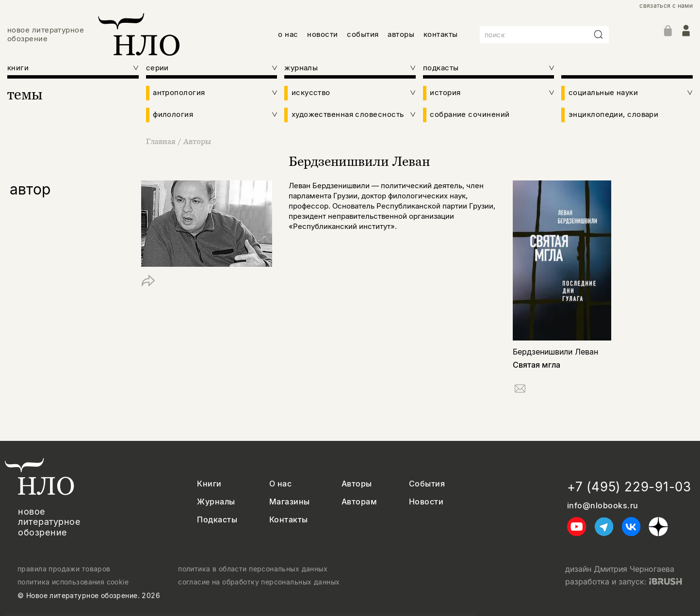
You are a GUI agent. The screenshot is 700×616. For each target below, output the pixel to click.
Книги (209, 484)
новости (322, 34)
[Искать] (599, 34)
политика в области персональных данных (253, 569)
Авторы (197, 141)
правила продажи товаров (64, 569)
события (363, 34)
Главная (162, 141)
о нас (288, 34)
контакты (441, 34)
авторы (401, 34)
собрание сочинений (470, 114)
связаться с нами (666, 6)
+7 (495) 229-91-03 (629, 487)
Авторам (359, 502)
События (427, 484)
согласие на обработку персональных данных (259, 582)
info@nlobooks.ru (603, 506)
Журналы (216, 502)
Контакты (289, 520)
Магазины (290, 502)
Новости (426, 502)
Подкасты (217, 520)
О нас (280, 484)
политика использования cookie (73, 582)
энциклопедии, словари (613, 114)
